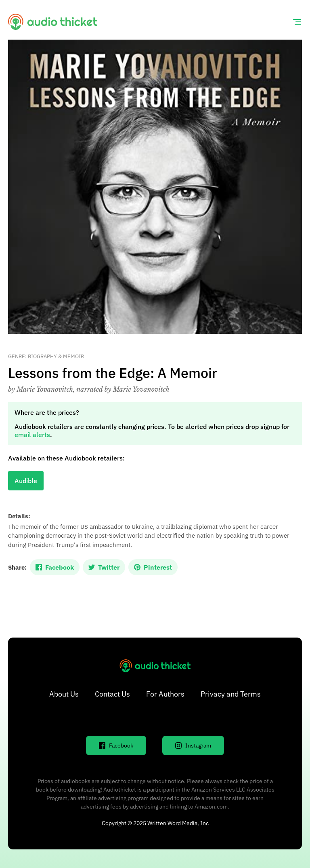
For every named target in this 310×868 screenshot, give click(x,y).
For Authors (165, 694)
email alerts (32, 435)
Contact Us (112, 694)
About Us (64, 694)
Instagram (193, 746)
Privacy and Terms (231, 694)
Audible (26, 481)
